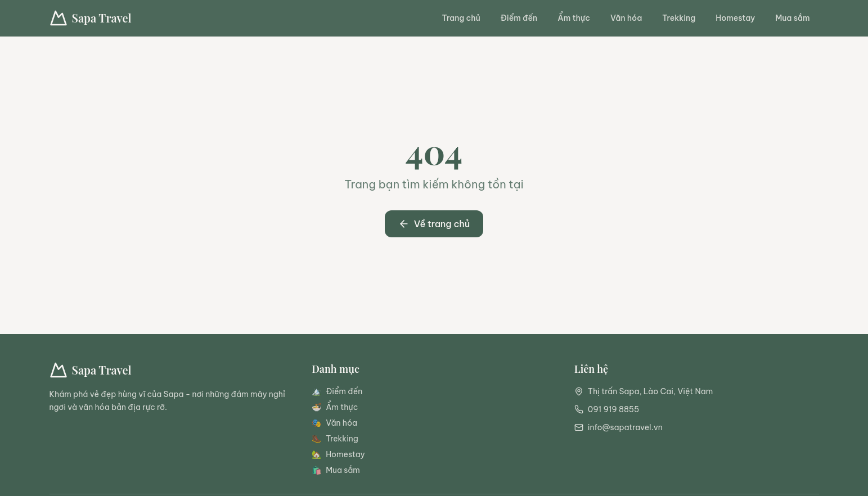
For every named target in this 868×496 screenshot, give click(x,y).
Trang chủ (461, 18)
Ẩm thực (574, 18)
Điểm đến (519, 18)
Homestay (735, 18)
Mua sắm (792, 18)
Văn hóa (626, 18)
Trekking (679, 18)
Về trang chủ (434, 224)
